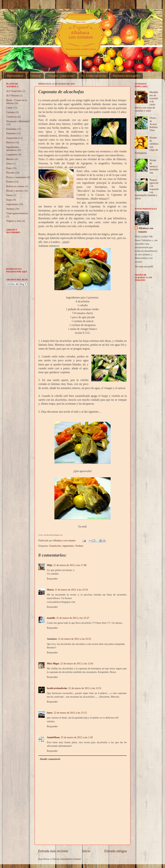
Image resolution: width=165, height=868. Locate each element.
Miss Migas (53, 663)
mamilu (51, 618)
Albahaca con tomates (146, 230)
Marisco (10, 159)
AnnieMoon (53, 737)
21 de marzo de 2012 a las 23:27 (73, 618)
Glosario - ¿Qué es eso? (61, 76)
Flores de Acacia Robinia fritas (154, 124)
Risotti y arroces (15, 191)
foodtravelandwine (57, 688)
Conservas (12, 117)
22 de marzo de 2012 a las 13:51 (85, 688)
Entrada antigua (116, 851)
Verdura (79, 546)
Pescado (10, 173)
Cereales (11, 112)
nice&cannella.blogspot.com (53, 535)
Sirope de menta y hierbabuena (154, 166)
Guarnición (55, 546)
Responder (52, 579)
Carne (9, 108)
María (50, 590)
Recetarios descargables (127, 76)
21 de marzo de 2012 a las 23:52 (75, 639)
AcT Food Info (14, 91)
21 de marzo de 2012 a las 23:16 (71, 590)
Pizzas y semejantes (16, 177)
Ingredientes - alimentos (13, 149)
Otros (9, 164)
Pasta (9, 168)
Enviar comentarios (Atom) (67, 859)
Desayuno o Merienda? (18, 121)
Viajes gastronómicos (17, 213)
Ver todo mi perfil (144, 266)
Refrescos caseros (15, 186)
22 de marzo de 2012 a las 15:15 (70, 713)
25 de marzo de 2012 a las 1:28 (77, 737)
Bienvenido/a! (15, 76)
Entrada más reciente (53, 851)
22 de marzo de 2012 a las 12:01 (77, 663)
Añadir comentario (50, 759)
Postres (10, 182)
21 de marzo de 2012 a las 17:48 (70, 565)
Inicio (86, 851)
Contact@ (36, 76)
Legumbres (12, 154)
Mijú (49, 565)
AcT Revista (13, 96)
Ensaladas (11, 129)
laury (50, 713)
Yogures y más (14, 221)
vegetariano (68, 546)
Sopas (9, 200)
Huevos (10, 142)
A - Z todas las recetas (94, 76)
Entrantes (11, 133)
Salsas (9, 195)
